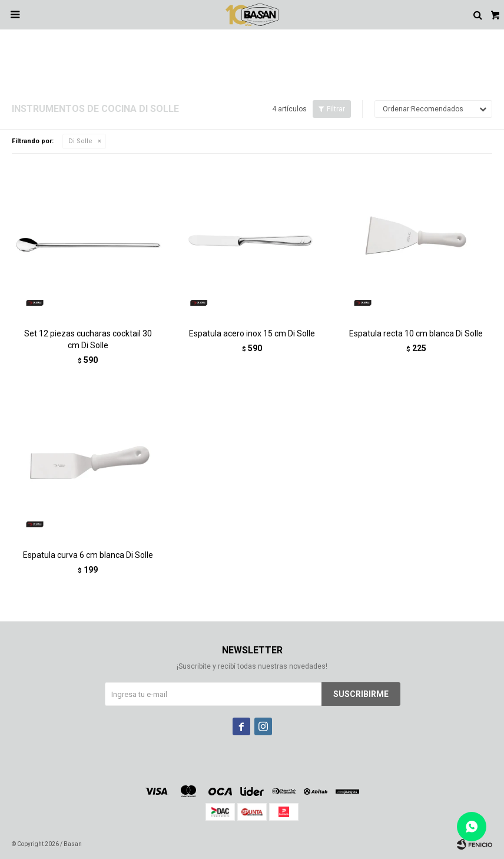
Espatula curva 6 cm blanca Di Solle (88, 555)
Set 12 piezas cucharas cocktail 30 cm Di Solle (88, 339)
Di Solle (80, 141)
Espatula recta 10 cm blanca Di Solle (416, 333)
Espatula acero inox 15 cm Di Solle (252, 333)
